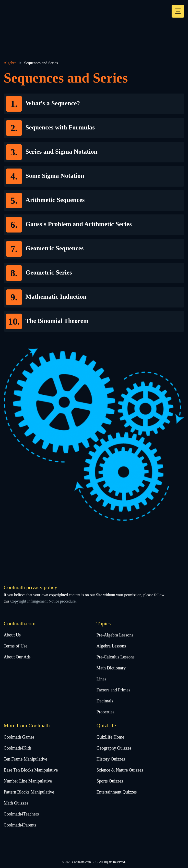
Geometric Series (49, 272)
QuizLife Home (110, 737)
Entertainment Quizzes (117, 792)
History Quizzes (111, 759)
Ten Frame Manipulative (25, 759)
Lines (101, 679)
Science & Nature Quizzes (120, 770)
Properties (105, 712)
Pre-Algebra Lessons (115, 635)
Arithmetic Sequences (55, 200)
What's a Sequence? (53, 103)
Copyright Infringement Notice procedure (43, 601)
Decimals (105, 701)
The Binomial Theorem (57, 321)
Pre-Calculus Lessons (115, 657)
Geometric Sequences (55, 248)
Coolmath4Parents (20, 825)
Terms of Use (16, 646)
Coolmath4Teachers (21, 814)
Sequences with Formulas (60, 127)
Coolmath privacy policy (30, 587)
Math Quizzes (16, 803)
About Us (12, 635)
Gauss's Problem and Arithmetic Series (79, 224)
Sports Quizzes (110, 781)
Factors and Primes (113, 690)
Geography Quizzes (114, 748)
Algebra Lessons (111, 646)
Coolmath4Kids (18, 748)
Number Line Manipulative (28, 781)
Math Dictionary (111, 668)
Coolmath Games (19, 737)
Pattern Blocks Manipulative (29, 792)
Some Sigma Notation (55, 176)
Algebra (10, 63)
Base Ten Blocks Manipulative (31, 770)
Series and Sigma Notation (61, 152)
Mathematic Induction (56, 297)
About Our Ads (17, 657)
